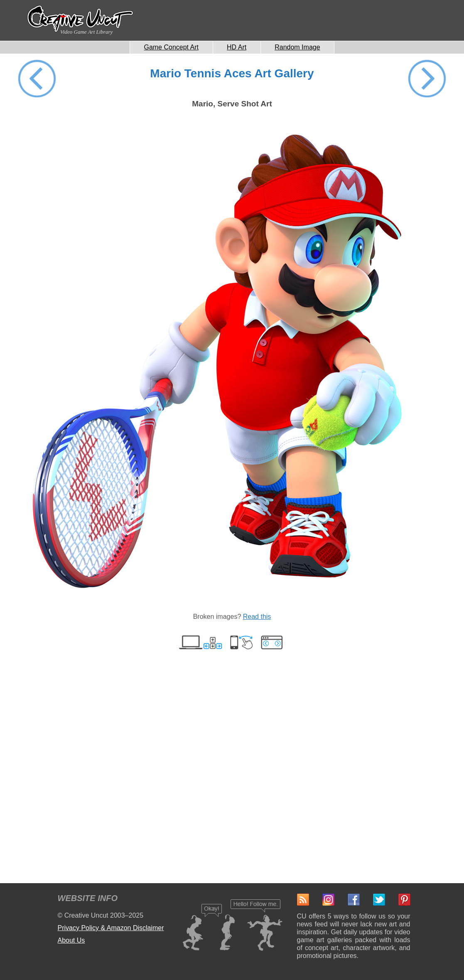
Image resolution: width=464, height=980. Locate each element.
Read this (257, 617)
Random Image (297, 47)
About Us (71, 940)
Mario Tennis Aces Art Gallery (232, 73)
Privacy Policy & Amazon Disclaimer (111, 928)
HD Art (237, 47)
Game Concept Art (171, 47)
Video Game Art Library (86, 32)
